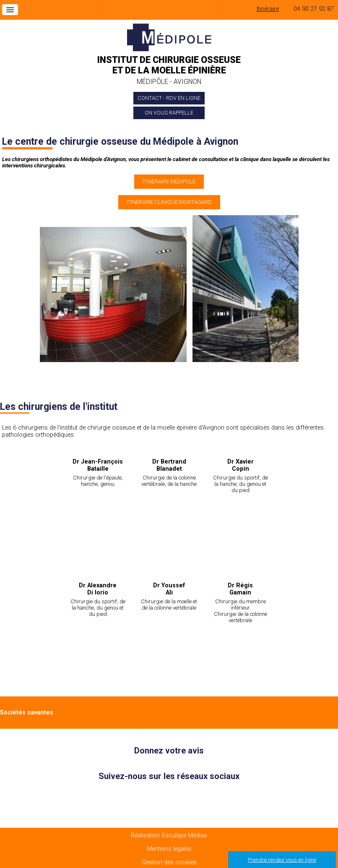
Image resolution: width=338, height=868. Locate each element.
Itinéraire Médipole (169, 181)
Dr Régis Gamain (240, 589)
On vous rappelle (169, 113)
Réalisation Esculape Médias (169, 835)
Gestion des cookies (169, 862)
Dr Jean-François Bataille (98, 465)
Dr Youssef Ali (169, 589)
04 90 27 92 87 (314, 9)
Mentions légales (169, 849)
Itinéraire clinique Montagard (169, 202)
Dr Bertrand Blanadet (169, 465)
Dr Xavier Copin (240, 465)
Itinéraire (268, 9)
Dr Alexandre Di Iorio (98, 589)
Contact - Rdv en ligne (169, 98)
